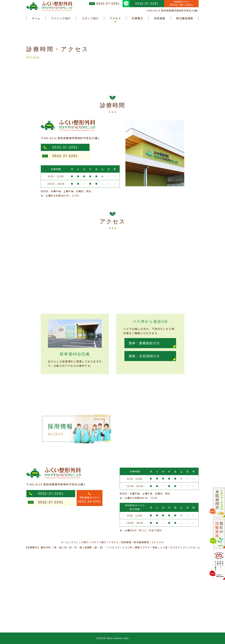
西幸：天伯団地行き (144, 356)
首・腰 (58, 547)
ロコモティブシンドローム (185, 547)
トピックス (158, 542)
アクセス (115, 18)
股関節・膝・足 (93, 547)
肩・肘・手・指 (73, 547)
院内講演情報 (185, 18)
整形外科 (46, 547)
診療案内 (137, 18)
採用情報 (160, 18)
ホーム (36, 18)
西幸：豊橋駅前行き (144, 343)
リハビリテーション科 (120, 547)
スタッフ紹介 (90, 18)
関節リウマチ (142, 547)
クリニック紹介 (61, 18)
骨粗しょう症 (160, 547)
